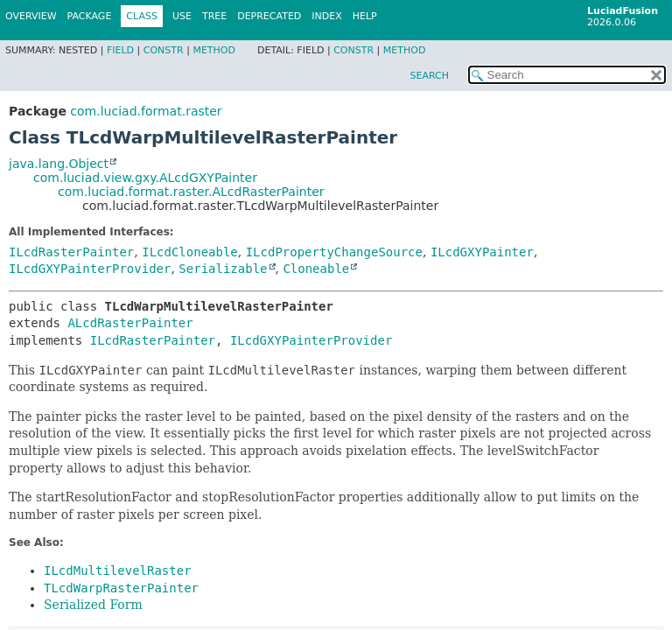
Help (365, 16)
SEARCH (429, 76)
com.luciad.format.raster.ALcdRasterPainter (191, 192)
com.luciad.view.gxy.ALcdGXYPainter (145, 178)
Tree (214, 16)
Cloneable (316, 269)
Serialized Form (93, 605)
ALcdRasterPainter (130, 323)
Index (326, 16)
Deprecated (269, 16)
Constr (164, 50)
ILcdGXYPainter (482, 252)
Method (214, 50)
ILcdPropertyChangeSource (334, 252)
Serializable (223, 269)
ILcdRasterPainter (71, 252)
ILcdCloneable (190, 252)
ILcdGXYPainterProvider (90, 269)
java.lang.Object (59, 164)
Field (120, 50)
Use (182, 16)
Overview (31, 16)
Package (90, 16)
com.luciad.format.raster (146, 111)
